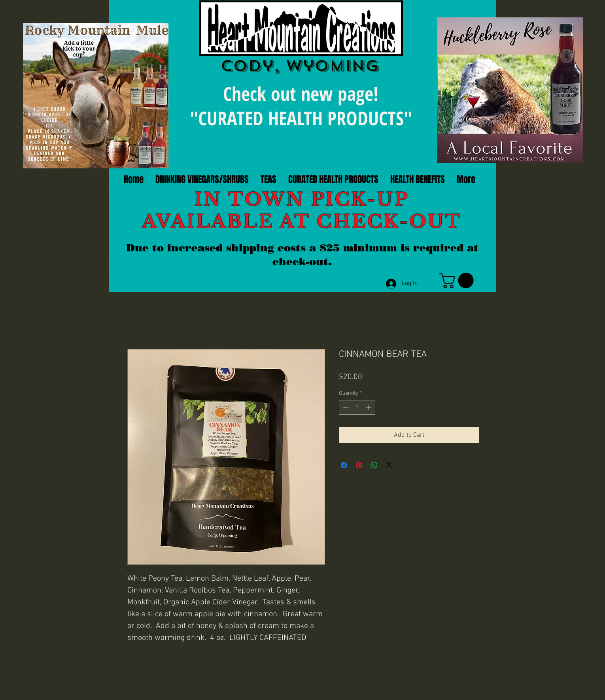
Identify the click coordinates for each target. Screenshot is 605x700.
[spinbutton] (357, 407)
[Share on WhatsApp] (374, 465)
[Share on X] (389, 465)
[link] (458, 280)
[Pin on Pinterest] (359, 465)
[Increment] (369, 407)
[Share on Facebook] (344, 465)
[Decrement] (345, 407)
